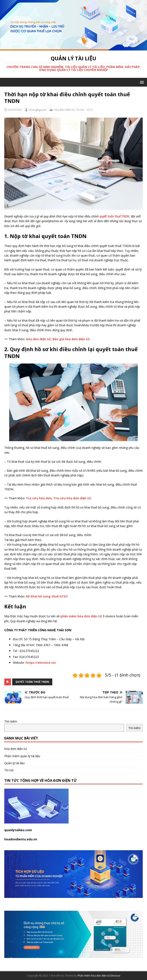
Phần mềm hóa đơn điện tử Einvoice (99, 976)
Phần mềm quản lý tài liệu (22, 756)
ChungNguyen (38, 110)
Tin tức (80, 110)
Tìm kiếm (11, 721)
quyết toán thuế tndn (32, 682)
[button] (141, 82)
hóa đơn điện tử (64, 110)
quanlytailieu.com (18, 830)
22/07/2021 (15, 110)
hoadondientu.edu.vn (21, 839)
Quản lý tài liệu (14, 763)
